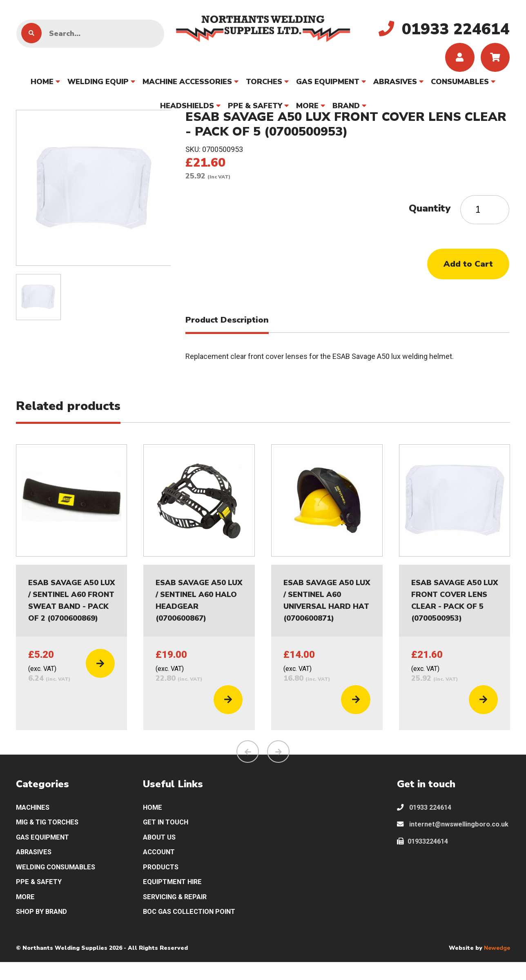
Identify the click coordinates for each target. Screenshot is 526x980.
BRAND (346, 109)
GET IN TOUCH (168, 834)
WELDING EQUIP (98, 85)
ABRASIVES (395, 85)
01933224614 (425, 865)
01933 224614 (427, 818)
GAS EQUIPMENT (328, 85)
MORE (307, 109)
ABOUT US (161, 850)
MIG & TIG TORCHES (51, 834)
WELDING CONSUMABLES (60, 881)
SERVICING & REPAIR (178, 913)
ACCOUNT (160, 865)
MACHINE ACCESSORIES (187, 85)
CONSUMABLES (460, 85)
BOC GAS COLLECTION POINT (194, 929)
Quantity (430, 212)
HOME (42, 85)
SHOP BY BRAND (44, 929)
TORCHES (264, 85)
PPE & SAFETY (255, 109)
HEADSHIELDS (187, 109)
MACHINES (35, 818)
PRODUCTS (162, 881)
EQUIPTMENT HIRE (175, 897)
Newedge (497, 966)
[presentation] (248, 761)
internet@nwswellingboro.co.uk (451, 842)
